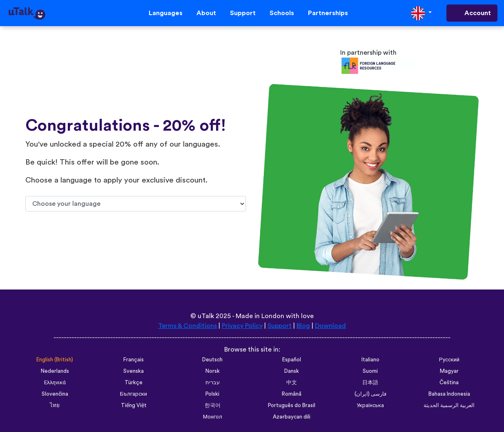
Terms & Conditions (187, 326)
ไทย (55, 405)
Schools (282, 13)
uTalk (206, 316)
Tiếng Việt (134, 405)
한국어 (213, 405)
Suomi (370, 371)
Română (292, 394)
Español (292, 360)
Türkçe (134, 383)
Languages (166, 13)
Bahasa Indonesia (449, 394)
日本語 (370, 383)
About (206, 13)
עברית (213, 383)
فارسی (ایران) (370, 394)
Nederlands (55, 371)
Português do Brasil (292, 405)
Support (243, 13)
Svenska (134, 371)
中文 (292, 383)
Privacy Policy (242, 326)
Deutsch (212, 360)
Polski (212, 394)
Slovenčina (55, 394)
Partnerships (328, 13)
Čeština (449, 383)
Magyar (449, 371)
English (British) (55, 360)
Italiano (370, 360)
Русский (449, 360)
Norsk (213, 371)
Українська (370, 405)
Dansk (292, 371)
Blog (303, 326)
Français (134, 360)
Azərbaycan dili (292, 417)
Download (330, 326)
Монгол (213, 417)
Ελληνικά (55, 383)
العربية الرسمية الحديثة (449, 405)
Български (134, 394)
